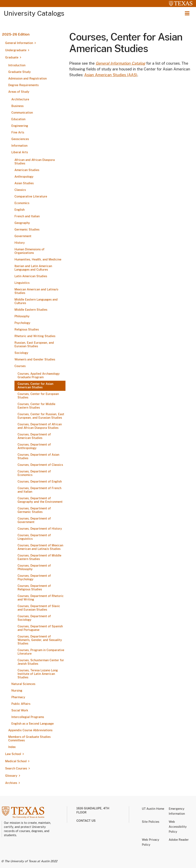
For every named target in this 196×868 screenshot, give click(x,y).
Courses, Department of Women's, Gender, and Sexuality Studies (40, 640)
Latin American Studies (31, 276)
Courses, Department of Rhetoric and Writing (41, 598)
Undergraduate (16, 50)
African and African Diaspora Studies (35, 162)
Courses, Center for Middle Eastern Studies (36, 406)
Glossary (11, 776)
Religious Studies (27, 329)
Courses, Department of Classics (40, 465)
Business (17, 106)
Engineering (20, 126)
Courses (20, 366)
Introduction (17, 65)
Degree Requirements (23, 85)
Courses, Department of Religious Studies (34, 588)
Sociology (21, 353)
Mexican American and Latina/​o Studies (36, 291)
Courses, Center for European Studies (38, 396)
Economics (22, 203)
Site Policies (151, 822)
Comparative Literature (31, 196)
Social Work (20, 710)
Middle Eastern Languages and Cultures (36, 301)
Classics (20, 190)
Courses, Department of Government (34, 520)
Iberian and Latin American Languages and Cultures (33, 268)
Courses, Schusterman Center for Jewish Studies (41, 662)
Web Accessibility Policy (178, 827)
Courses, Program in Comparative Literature (41, 652)
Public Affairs (21, 704)
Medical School (16, 761)
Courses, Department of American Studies (34, 436)
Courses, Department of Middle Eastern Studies (39, 557)
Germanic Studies (27, 229)
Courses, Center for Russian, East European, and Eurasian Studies (41, 416)
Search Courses (16, 768)
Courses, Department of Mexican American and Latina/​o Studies (40, 547)
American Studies (27, 170)
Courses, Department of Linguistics (34, 537)
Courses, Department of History (40, 529)
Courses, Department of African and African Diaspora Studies (40, 426)
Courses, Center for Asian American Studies (35, 386)
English (20, 210)
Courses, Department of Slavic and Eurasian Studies (39, 608)
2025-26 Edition (16, 34)
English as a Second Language (33, 724)
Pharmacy (18, 697)
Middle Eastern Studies (31, 310)
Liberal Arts (20, 152)
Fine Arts (18, 132)
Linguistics (22, 283)
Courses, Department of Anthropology (34, 446)
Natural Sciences (23, 684)
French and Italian (27, 216)
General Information (19, 43)
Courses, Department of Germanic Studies (34, 510)
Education (18, 119)
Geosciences (20, 139)
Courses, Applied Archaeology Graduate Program (39, 375)
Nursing (17, 691)
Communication (22, 113)
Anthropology (24, 177)
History (20, 243)
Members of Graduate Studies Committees (29, 739)
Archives (11, 783)
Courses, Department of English (40, 482)
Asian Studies (24, 183)
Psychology (22, 323)
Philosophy (22, 316)
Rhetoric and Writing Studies (35, 336)
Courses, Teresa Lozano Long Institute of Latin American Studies (38, 674)
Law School (13, 754)
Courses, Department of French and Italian (39, 490)
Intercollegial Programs (28, 717)
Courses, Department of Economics (34, 473)
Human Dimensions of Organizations (29, 251)
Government (23, 236)
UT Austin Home (153, 809)
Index (12, 747)
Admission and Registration (27, 78)
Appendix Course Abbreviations (30, 730)
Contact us (86, 821)
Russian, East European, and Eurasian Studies (34, 344)
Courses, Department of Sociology (34, 618)
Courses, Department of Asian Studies (38, 456)
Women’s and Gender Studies (35, 359)
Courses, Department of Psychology (34, 577)
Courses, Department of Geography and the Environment (40, 500)
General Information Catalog (120, 63)
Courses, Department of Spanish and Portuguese (40, 628)
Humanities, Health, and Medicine (38, 259)
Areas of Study (19, 92)
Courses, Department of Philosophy (34, 567)
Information (19, 146)
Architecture (20, 99)
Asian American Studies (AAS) (111, 75)
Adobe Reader (179, 840)
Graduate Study (20, 72)
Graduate (12, 57)
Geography (22, 223)
